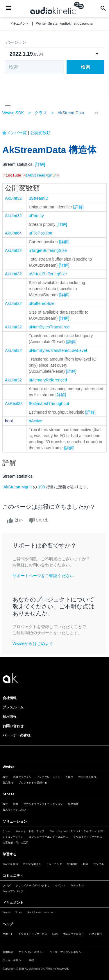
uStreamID (39, 198)
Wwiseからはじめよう (33, 643)
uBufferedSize (42, 303)
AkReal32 (14, 403)
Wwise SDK (13, 113)
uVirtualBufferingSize (48, 274)
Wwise (9, 767)
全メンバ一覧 (15, 133)
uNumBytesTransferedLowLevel (58, 350)
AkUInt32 (13, 198)
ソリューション (15, 821)
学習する (10, 854)
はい (15, 521)
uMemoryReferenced (48, 380)
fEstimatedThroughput (49, 403)
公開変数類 (40, 133)
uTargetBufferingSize (48, 250)
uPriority (36, 216)
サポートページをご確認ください (43, 576)
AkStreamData (71, 113)
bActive (35, 421)
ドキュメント (19, 24)
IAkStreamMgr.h (41, 176)
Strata (9, 794)
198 (42, 487)
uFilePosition (41, 233)
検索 (85, 67)
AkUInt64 (13, 233)
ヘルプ (8, 924)
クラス (41, 113)
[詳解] (40, 164)
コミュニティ (13, 876)
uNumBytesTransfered (49, 327)
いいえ (38, 521)
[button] (8, 9)
